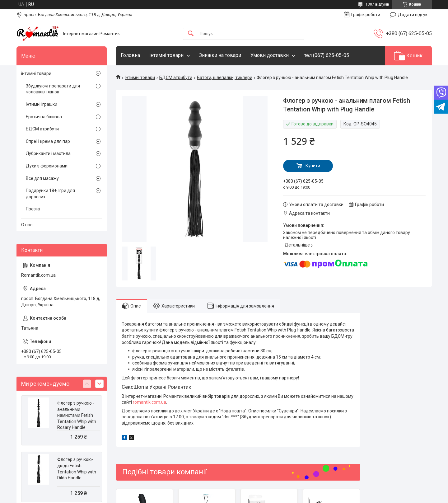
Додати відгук (413, 15)
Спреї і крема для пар (48, 141)
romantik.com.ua (149, 402)
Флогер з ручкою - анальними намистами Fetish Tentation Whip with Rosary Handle (77, 415)
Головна (130, 55)
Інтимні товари (140, 78)
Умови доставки (270, 55)
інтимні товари (166, 55)
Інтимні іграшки (42, 104)
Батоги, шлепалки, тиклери (225, 78)
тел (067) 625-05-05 (327, 55)
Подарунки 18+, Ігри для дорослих (50, 194)
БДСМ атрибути (176, 78)
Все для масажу (42, 178)
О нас (27, 225)
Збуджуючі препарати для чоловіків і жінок (53, 89)
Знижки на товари (220, 55)
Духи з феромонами (47, 166)
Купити (313, 166)
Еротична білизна (44, 117)
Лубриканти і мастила (48, 153)
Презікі (33, 209)
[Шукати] (191, 34)
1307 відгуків (377, 4)
